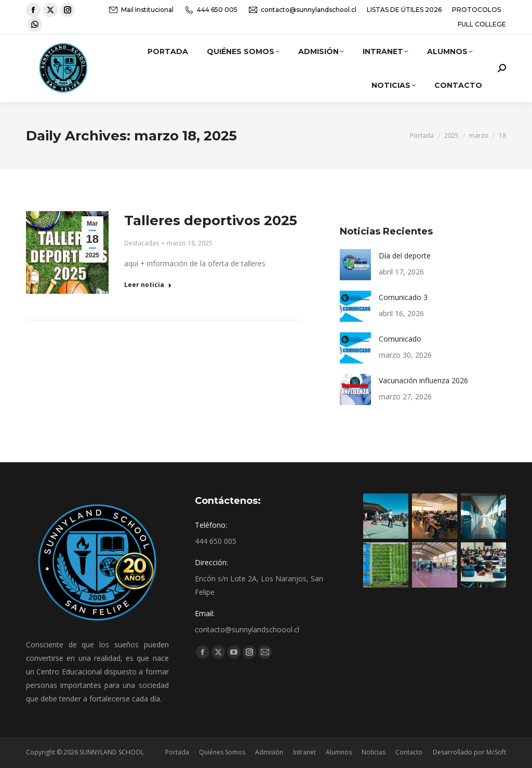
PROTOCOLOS (476, 10)
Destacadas (142, 243)
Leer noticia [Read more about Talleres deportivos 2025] (148, 285)
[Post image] (355, 265)
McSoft (496, 752)
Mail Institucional (141, 10)
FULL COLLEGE (482, 24)
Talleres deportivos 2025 (211, 220)
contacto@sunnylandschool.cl (302, 10)
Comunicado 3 (403, 297)
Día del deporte (405, 256)
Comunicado (400, 339)
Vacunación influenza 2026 (423, 380)
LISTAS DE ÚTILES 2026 (404, 10)
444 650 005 (211, 10)
